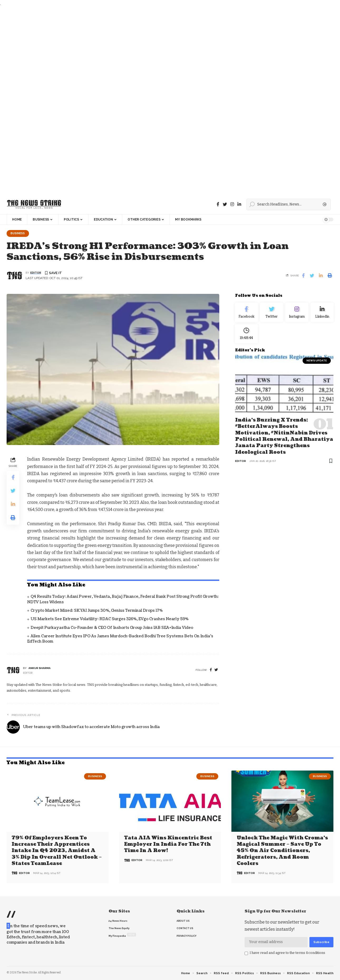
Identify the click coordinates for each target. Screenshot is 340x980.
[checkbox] (246, 953)
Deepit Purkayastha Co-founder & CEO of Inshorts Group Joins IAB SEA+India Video (112, 628)
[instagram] (232, 204)
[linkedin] (239, 204)
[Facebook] (218, 204)
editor (36, 273)
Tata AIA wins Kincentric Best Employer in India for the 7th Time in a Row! (168, 845)
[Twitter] (225, 204)
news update (317, 364)
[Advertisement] (158, 101)
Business (19, 233)
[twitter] (216, 670)
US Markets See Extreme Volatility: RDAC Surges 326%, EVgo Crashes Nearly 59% (110, 620)
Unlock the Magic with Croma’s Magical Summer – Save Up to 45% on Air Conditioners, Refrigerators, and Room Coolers (282, 851)
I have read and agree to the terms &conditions (287, 953)
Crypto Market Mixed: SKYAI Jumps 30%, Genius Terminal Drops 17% (97, 611)
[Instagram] (297, 314)
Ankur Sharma (40, 668)
